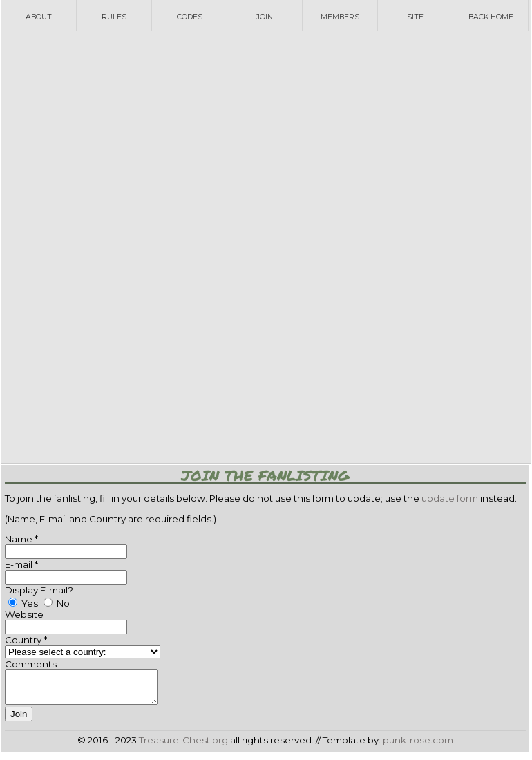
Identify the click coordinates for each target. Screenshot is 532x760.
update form (450, 498)
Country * (26, 640)
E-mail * (21, 564)
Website (24, 614)
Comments (31, 664)
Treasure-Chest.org (183, 746)
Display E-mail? (39, 590)
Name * (21, 539)
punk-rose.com (418, 746)
